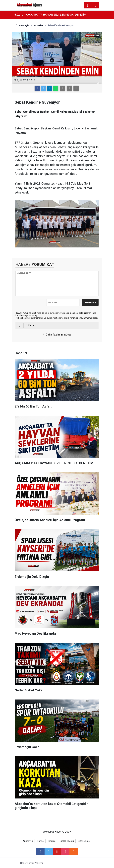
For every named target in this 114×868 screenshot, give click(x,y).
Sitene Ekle (84, 841)
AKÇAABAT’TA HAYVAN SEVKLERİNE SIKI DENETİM (56, 15)
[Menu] (88, 5)
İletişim (52, 841)
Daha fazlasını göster (57, 335)
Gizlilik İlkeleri (67, 841)
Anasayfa (28, 841)
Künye (40, 841)
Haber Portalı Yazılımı (31, 863)
